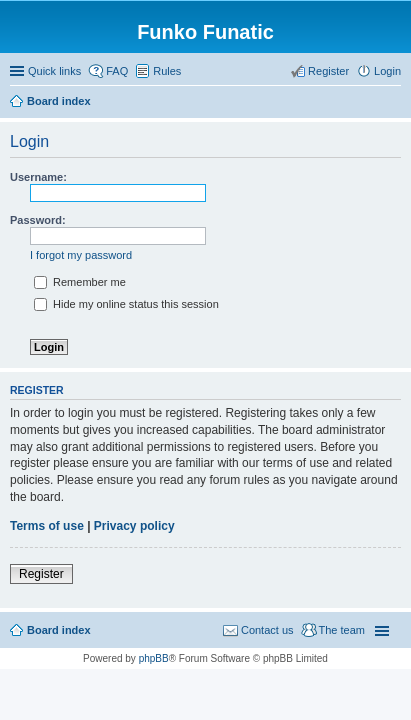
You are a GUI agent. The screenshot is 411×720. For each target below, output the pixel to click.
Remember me (80, 282)
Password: (38, 220)
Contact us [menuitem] (267, 630)
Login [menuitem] (387, 71)
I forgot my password (81, 255)
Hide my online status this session (126, 304)
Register (41, 574)
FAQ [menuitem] (117, 71)
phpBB (154, 658)
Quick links (54, 71)
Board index (59, 630)
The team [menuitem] (342, 630)
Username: (38, 177)
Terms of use (47, 526)
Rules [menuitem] (167, 71)
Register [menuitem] (328, 71)
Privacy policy (134, 526)
